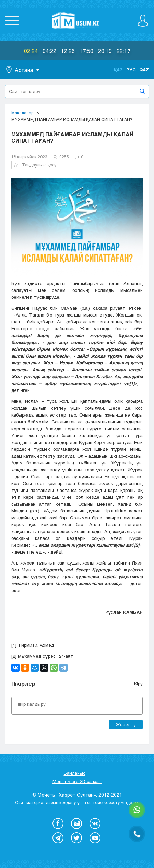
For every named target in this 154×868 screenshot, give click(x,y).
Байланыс (75, 773)
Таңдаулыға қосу (35, 165)
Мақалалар (22, 113)
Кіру (138, 684)
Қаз (118, 70)
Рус (131, 70)
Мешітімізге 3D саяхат (77, 781)
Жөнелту (126, 724)
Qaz (144, 70)
